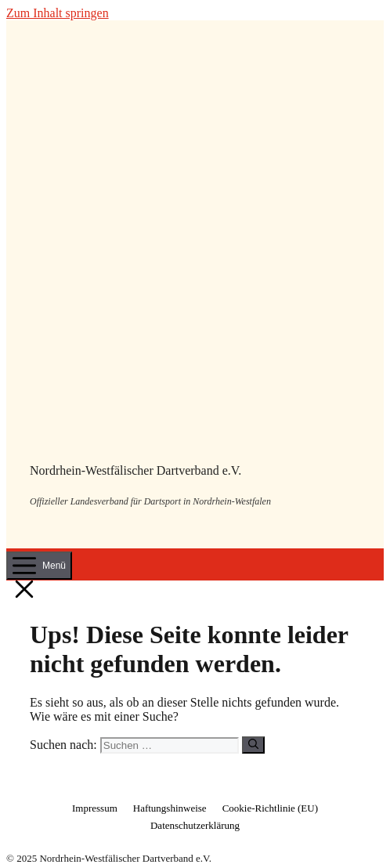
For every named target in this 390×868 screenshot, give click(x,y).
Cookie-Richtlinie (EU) (270, 808)
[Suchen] (253, 745)
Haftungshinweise (170, 808)
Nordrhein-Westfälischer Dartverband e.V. (135, 470)
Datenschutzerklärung (195, 825)
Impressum (95, 808)
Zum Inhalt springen (58, 13)
